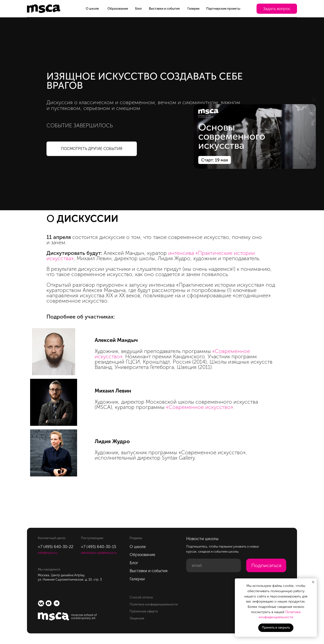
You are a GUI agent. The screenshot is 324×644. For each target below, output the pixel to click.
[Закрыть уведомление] (313, 582)
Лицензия (137, 618)
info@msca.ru (48, 553)
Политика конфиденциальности (154, 604)
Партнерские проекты (223, 8)
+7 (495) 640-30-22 (56, 547)
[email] (213, 565)
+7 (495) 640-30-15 (99, 547)
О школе (92, 8)
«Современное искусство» (200, 407)
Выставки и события (164, 8)
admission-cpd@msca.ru (99, 553)
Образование (118, 8)
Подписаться (266, 565)
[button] (277, 9)
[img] (255, 136)
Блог (139, 8)
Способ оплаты (141, 597)
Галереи (193, 8)
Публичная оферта (144, 611)
